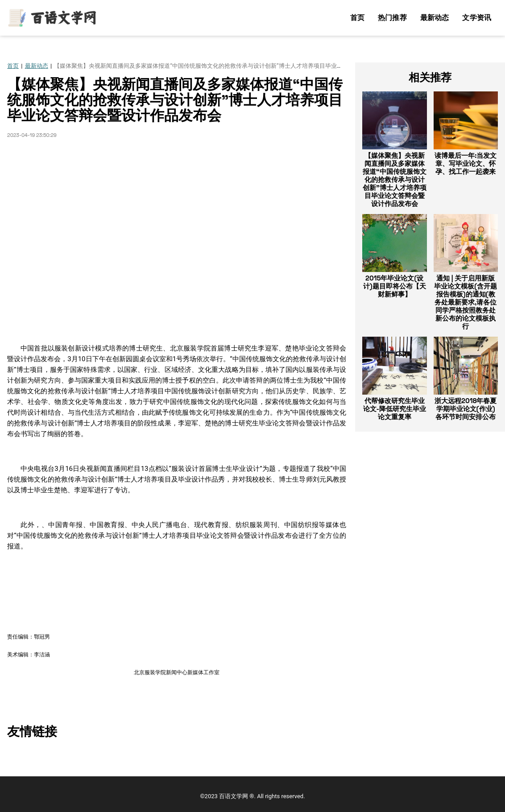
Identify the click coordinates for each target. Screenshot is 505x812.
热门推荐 (392, 18)
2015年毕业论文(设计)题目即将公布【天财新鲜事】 (395, 286)
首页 (357, 18)
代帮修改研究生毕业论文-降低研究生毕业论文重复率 (395, 409)
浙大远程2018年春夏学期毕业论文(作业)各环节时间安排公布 (466, 409)
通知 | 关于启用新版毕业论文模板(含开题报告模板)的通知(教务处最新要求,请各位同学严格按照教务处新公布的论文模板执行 (466, 302)
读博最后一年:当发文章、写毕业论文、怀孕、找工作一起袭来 (466, 163)
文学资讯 (477, 18)
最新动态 (435, 18)
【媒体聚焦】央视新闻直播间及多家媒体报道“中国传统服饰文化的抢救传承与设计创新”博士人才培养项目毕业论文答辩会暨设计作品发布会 (395, 179)
